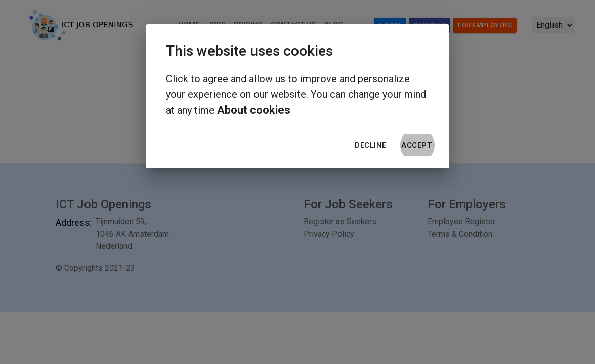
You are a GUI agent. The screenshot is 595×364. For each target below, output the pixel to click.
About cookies (254, 110)
